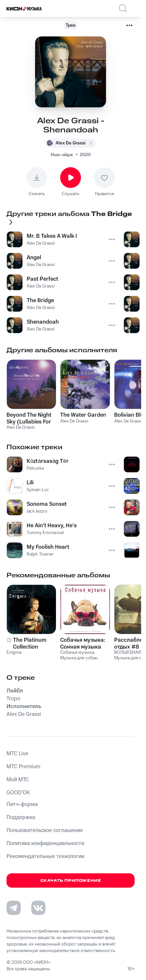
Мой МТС (18, 780)
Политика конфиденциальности (45, 843)
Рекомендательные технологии (45, 856)
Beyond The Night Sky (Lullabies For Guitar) (29, 418)
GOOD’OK (18, 793)
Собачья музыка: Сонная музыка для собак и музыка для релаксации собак (84, 643)
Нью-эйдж (62, 155)
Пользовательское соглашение (45, 830)
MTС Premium (23, 767)
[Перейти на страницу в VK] (38, 908)
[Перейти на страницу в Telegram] (14, 908)
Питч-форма (22, 804)
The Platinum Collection (30, 643)
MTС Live (17, 754)
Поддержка (21, 817)
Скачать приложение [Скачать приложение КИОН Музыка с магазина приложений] (71, 881)
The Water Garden (83, 415)
